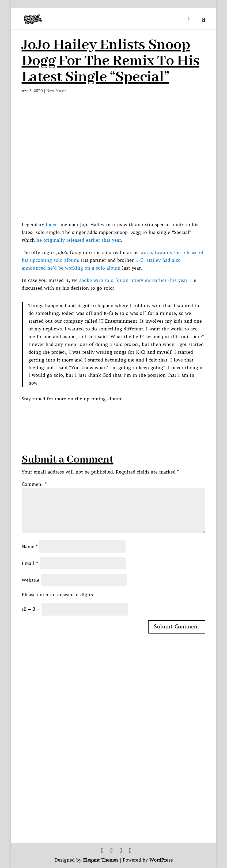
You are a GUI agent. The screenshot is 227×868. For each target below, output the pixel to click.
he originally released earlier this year (79, 240)
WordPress (161, 860)
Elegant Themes (101, 860)
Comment (34, 484)
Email (30, 563)
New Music (56, 91)
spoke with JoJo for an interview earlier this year (133, 280)
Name (30, 546)
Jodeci (52, 225)
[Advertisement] (119, 415)
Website (31, 580)
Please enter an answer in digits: (58, 595)
